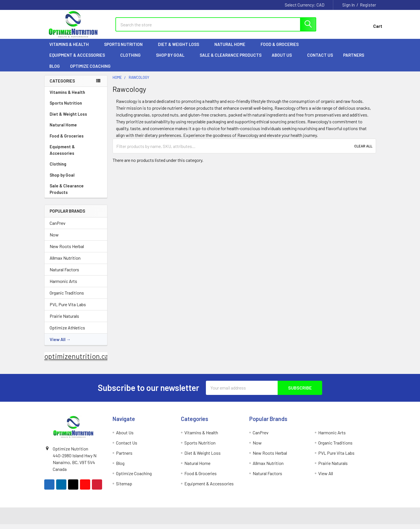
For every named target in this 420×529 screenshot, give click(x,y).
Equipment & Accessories (80, 60)
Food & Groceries (282, 49)
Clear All (363, 151)
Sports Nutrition (126, 49)
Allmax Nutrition (65, 263)
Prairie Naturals (64, 321)
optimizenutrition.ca (76, 361)
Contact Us (320, 60)
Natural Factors (64, 274)
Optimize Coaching (90, 71)
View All (58, 344)
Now (54, 239)
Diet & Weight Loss (181, 49)
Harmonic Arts (63, 286)
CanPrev (58, 228)
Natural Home (232, 49)
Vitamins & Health (72, 49)
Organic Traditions (67, 298)
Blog (55, 71)
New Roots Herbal (67, 251)
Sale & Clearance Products (231, 60)
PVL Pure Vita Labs (68, 309)
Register (368, 5)
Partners (356, 60)
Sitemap (124, 488)
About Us (284, 60)
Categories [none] (62, 86)
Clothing (133, 60)
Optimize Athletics (67, 332)
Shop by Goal (173, 60)
